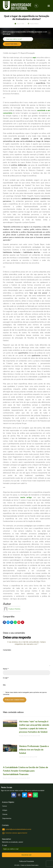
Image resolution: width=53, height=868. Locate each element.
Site (4, 685)
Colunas (5, 814)
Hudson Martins (14, 609)
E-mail (6, 678)
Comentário (7, 650)
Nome (6, 669)
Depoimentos (7, 818)
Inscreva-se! (26, 855)
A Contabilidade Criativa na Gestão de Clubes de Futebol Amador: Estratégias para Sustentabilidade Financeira (25, 771)
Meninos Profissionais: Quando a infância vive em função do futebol (34, 750)
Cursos (5, 806)
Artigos (5, 810)
